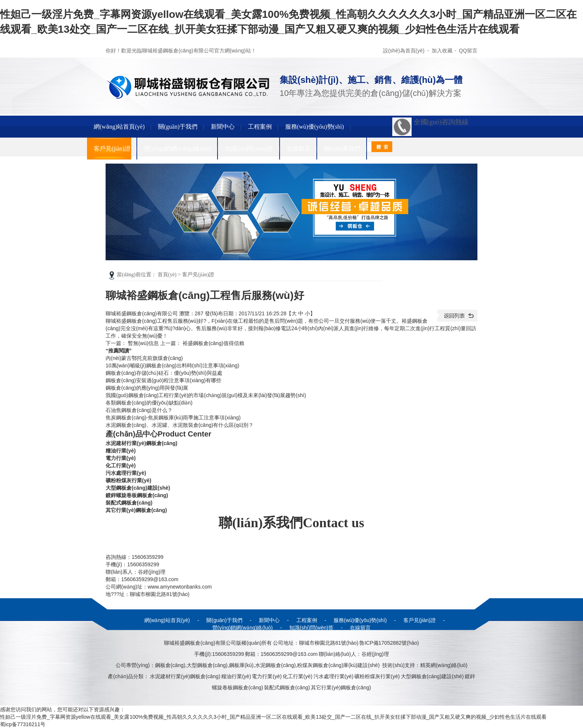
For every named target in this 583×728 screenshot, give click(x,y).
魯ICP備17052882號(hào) (389, 643)
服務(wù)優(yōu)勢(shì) (315, 127)
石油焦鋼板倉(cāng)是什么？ (139, 410)
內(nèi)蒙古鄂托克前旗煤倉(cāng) (144, 358)
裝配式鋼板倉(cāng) (129, 503)
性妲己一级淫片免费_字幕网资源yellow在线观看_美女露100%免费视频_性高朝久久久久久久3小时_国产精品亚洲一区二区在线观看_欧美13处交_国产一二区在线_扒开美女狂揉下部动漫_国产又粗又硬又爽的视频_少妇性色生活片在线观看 (273, 717)
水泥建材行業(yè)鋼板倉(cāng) (141, 443)
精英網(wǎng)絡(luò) (444, 665)
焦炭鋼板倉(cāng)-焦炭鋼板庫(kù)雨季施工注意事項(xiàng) (173, 418)
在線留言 (299, 149)
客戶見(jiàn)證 (112, 149)
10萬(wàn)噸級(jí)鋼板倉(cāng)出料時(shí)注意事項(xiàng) (172, 365)
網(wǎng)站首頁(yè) (119, 127)
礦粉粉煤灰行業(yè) (128, 480)
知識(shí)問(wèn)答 (249, 149)
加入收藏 (442, 51)
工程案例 (260, 127)
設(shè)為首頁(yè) (404, 51)
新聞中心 (223, 127)
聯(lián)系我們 (342, 149)
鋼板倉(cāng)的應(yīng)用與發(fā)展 (147, 388)
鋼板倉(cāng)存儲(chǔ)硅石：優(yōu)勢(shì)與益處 (164, 373)
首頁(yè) (167, 275)
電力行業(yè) (121, 458)
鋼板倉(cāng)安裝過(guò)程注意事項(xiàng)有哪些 (163, 380)
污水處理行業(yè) (126, 473)
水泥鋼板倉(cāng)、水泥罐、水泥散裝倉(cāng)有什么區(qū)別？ (180, 425)
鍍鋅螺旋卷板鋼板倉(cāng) (137, 495)
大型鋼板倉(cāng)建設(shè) (138, 488)
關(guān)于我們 (178, 127)
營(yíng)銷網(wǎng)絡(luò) (178, 149)
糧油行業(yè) (121, 451)
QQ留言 (468, 51)
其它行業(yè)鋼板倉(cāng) (136, 510)
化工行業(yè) (121, 466)
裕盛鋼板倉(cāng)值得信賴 (213, 343)
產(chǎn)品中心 (158, 434)
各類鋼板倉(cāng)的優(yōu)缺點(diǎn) (149, 403)
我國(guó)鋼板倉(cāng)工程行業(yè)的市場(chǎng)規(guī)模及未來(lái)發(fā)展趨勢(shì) (206, 395)
